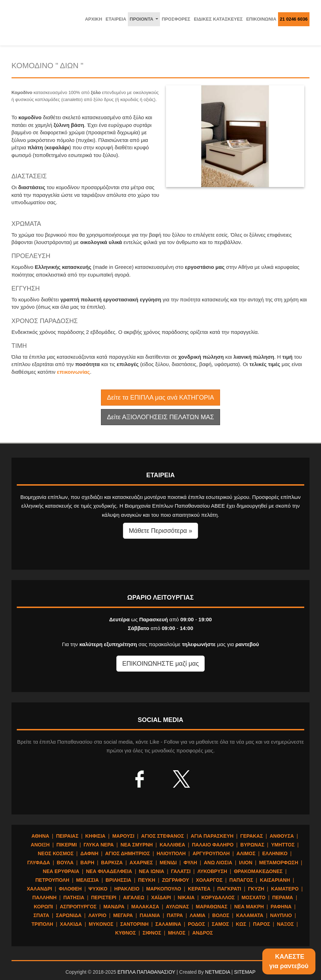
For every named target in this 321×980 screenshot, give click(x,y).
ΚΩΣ (241, 924)
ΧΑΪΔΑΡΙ (161, 897)
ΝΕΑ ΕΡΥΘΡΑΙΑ (61, 871)
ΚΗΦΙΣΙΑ (95, 836)
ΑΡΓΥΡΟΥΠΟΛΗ (211, 853)
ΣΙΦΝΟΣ (152, 933)
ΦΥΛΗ (190, 863)
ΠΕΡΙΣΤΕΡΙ (104, 897)
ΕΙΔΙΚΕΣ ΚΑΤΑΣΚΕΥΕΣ (218, 19)
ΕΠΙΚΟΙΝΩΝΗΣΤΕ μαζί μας (160, 664)
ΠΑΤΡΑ (175, 915)
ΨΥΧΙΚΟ (98, 889)
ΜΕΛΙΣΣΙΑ (87, 880)
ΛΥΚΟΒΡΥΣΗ (212, 871)
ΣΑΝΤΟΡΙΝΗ (134, 924)
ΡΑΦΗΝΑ (281, 907)
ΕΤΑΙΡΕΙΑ (116, 19)
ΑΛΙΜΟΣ (246, 853)
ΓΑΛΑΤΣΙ (181, 871)
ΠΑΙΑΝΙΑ (150, 915)
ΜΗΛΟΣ (177, 933)
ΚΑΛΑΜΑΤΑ (250, 915)
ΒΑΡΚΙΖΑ (112, 863)
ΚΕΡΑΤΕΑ (199, 889)
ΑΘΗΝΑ (40, 836)
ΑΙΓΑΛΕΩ (134, 897)
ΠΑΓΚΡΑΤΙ (229, 889)
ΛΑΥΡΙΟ (97, 915)
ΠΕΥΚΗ (147, 880)
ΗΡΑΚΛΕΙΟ (127, 889)
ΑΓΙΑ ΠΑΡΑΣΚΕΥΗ (212, 836)
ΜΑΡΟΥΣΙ (123, 836)
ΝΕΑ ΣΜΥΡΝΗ (137, 845)
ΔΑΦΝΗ (89, 853)
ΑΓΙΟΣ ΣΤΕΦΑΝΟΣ (163, 836)
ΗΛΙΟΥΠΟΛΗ (171, 853)
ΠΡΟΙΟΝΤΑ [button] (145, 21)
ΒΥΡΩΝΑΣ (252, 845)
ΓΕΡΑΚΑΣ (252, 836)
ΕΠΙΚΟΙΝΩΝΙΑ (261, 19)
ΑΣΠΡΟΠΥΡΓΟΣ (78, 907)
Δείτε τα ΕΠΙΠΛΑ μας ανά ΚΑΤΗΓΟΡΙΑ (160, 398)
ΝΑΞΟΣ (286, 924)
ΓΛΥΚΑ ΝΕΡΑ (99, 845)
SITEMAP (245, 972)
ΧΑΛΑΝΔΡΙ (39, 889)
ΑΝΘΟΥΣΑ (282, 836)
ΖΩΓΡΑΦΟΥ (176, 880)
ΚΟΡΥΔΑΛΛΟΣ (218, 897)
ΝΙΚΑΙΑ (186, 897)
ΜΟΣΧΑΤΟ (253, 897)
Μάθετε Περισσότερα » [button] (161, 531)
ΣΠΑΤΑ (41, 915)
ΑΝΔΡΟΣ (202, 933)
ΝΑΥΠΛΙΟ (281, 915)
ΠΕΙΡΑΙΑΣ (67, 836)
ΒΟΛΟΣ (221, 915)
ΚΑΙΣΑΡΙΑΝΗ (275, 880)
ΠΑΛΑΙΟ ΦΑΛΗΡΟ (213, 845)
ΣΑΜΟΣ (220, 924)
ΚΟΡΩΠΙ (43, 907)
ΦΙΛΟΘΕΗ (70, 889)
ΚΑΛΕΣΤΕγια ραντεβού (289, 961)
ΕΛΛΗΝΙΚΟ (275, 853)
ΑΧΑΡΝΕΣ (141, 863)
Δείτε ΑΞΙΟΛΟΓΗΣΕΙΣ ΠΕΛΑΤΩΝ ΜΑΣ (160, 417)
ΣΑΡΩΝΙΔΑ (69, 915)
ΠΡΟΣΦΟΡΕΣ (176, 19)
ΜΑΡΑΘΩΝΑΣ (212, 907)
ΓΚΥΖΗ (256, 889)
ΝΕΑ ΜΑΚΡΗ (249, 907)
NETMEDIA (218, 972)
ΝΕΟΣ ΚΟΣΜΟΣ (56, 853)
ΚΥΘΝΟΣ (126, 933)
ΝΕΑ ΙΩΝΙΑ (151, 871)
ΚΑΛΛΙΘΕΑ (172, 845)
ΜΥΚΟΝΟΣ (101, 924)
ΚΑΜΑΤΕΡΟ (285, 889)
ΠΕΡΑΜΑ (283, 897)
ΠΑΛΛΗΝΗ (45, 897)
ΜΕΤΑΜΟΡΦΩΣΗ (279, 863)
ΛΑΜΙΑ (198, 915)
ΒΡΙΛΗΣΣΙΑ (118, 880)
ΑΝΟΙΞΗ (40, 845)
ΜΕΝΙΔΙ (168, 863)
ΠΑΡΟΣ (261, 924)
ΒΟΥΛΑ (65, 863)
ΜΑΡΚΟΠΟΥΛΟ (164, 889)
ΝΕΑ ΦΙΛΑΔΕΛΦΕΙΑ (109, 871)
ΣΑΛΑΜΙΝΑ (168, 924)
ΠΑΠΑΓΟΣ (241, 880)
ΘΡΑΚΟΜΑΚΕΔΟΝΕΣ (258, 871)
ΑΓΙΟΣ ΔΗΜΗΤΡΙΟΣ (127, 853)
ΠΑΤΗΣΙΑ (74, 897)
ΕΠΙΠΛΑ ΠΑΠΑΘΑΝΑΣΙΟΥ (146, 972)
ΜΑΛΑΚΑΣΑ (145, 907)
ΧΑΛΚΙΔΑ (71, 924)
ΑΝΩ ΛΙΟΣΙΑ (218, 863)
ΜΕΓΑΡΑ (123, 915)
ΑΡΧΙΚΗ (93, 19)
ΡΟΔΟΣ (196, 924)
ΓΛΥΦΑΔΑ (39, 863)
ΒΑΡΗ (87, 863)
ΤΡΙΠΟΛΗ (42, 924)
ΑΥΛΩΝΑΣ (177, 907)
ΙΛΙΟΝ (246, 863)
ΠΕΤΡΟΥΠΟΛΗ (52, 880)
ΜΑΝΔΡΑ (114, 907)
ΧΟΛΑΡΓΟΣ (209, 880)
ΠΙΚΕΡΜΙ (67, 845)
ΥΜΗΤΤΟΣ (283, 845)
